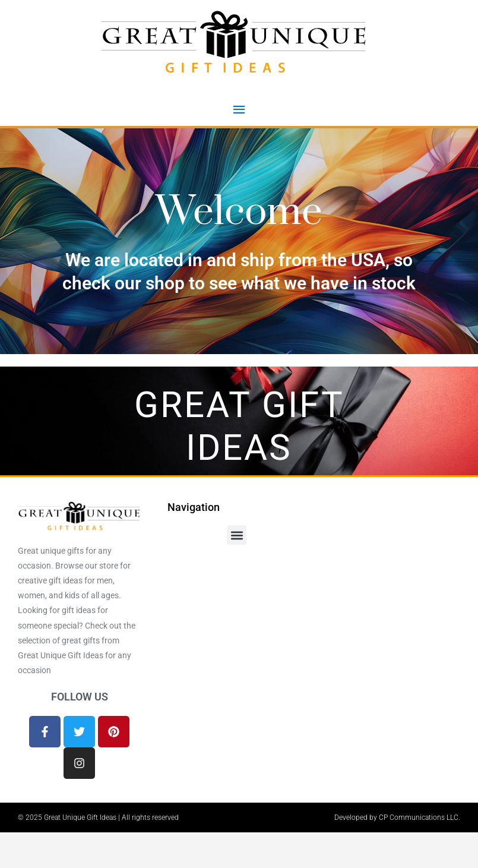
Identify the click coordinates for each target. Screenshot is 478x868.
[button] (237, 535)
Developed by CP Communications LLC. (397, 818)
